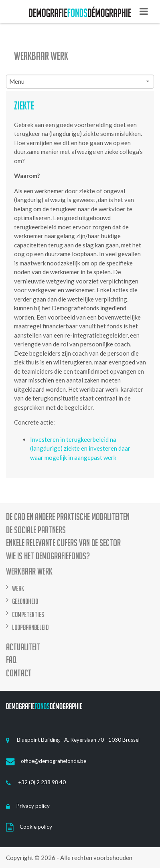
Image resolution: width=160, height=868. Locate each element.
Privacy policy (28, 806)
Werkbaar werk (41, 56)
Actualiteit (23, 647)
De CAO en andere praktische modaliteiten (68, 517)
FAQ (11, 660)
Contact (19, 673)
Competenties (28, 614)
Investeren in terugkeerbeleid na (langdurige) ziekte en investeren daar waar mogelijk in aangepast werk (80, 448)
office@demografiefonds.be (46, 761)
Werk (18, 588)
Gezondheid (25, 601)
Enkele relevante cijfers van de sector (63, 543)
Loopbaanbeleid (30, 627)
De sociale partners (36, 530)
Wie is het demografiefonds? (48, 556)
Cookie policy (29, 827)
